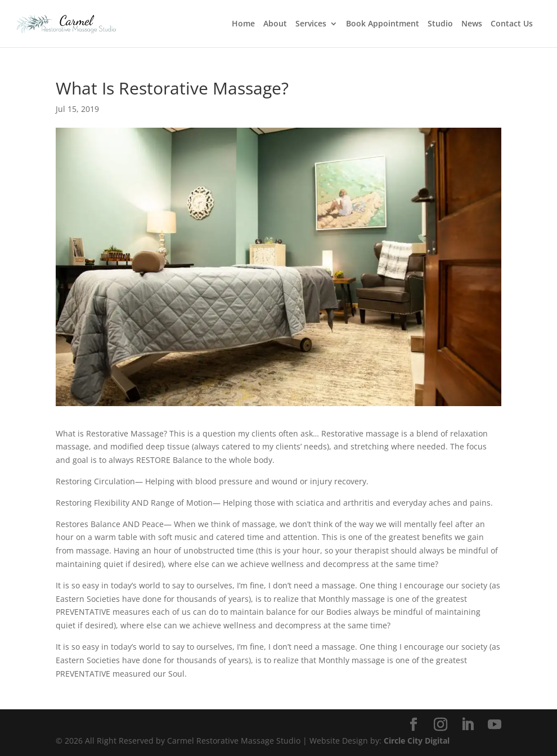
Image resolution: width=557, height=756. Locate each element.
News (472, 24)
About (275, 24)
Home (243, 24)
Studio (440, 24)
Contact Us (512, 24)
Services (311, 24)
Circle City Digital (417, 741)
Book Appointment (383, 24)
